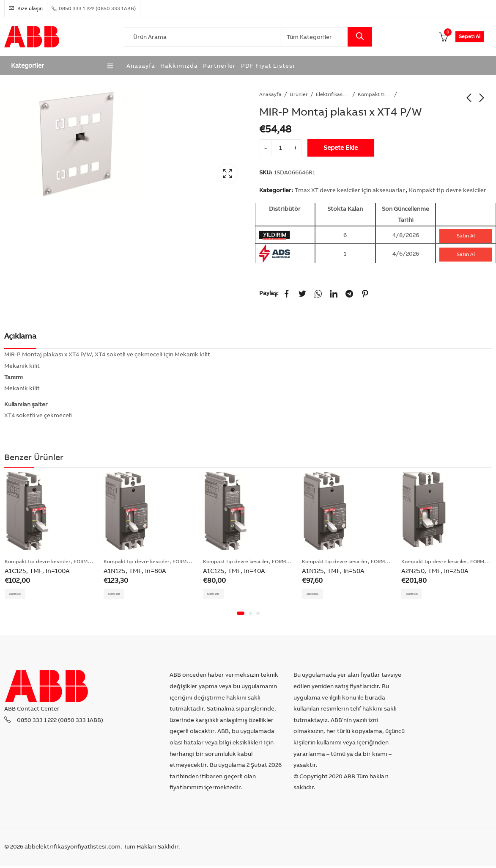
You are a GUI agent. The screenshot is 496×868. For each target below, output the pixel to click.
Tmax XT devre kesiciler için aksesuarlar (350, 190)
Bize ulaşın (26, 8)
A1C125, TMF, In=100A (37, 571)
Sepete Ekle (341, 147)
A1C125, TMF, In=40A (234, 571)
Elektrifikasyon (333, 94)
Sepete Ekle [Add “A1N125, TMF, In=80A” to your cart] (120, 594)
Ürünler (299, 94)
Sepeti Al (470, 36)
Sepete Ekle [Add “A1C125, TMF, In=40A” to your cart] (220, 594)
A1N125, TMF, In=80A (135, 571)
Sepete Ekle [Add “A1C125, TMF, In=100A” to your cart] (21, 594)
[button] (241, 616)
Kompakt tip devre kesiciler (375, 94)
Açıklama (20, 336)
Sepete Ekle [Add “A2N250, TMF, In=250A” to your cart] (418, 594)
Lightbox (227, 174)
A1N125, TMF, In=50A (333, 571)
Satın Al (466, 236)
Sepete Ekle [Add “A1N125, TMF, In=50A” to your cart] (319, 594)
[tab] (20, 336)
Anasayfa (270, 94)
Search (360, 37)
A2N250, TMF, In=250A (435, 571)
